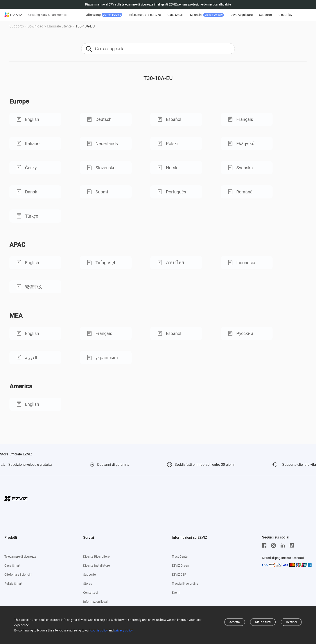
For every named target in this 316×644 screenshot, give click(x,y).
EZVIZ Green (180, 566)
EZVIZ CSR (179, 575)
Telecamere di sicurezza (145, 15)
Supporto (266, 15)
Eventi (176, 593)
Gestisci (291, 622)
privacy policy (123, 630)
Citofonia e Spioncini (18, 575)
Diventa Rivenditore (96, 557)
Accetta (235, 622)
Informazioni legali (96, 602)
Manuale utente (59, 26)
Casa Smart (175, 15)
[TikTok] (293, 546)
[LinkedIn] (284, 546)
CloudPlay (285, 15)
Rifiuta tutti (263, 622)
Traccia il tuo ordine (185, 584)
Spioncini (207, 15)
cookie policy (99, 630)
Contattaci (90, 593)
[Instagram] (275, 546)
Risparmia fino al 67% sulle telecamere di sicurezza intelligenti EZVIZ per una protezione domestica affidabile (158, 4)
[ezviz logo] (14, 15)
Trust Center (180, 557)
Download (35, 26)
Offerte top (104, 15)
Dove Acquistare (241, 15)
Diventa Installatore (96, 566)
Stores (88, 584)
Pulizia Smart (13, 584)
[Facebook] (265, 546)
